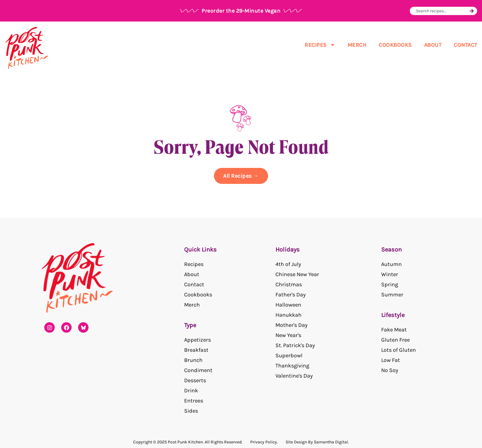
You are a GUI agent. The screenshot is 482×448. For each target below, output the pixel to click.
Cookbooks (395, 45)
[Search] (472, 11)
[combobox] (442, 11)
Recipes (320, 45)
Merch (357, 45)
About (433, 45)
